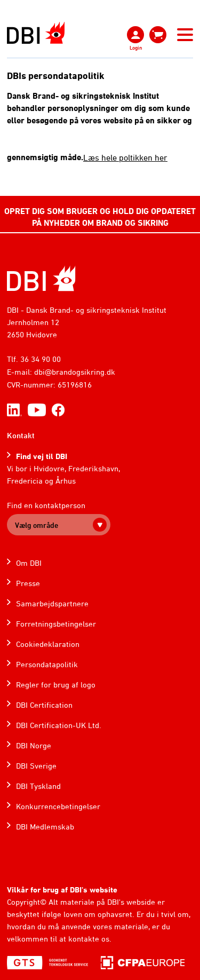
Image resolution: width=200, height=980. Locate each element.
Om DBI (29, 563)
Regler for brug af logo (56, 685)
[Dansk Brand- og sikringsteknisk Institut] (36, 33)
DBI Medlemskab (45, 827)
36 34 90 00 (41, 359)
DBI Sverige (36, 766)
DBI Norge (34, 745)
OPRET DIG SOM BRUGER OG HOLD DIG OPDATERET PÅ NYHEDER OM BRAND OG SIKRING (100, 217)
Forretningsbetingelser (56, 624)
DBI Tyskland (38, 786)
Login (136, 48)
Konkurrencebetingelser (58, 806)
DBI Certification (44, 705)
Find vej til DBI (42, 456)
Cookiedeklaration (48, 644)
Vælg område (37, 525)
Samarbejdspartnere (52, 603)
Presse (28, 583)
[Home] (41, 278)
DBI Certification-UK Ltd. (59, 725)
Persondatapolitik (47, 664)
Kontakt (21, 435)
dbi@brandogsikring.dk (75, 372)
